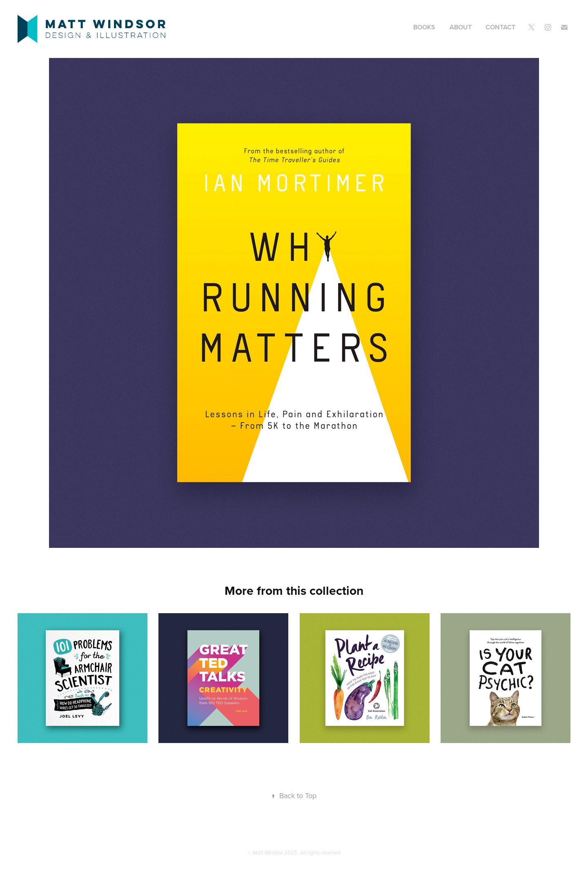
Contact (500, 27)
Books (424, 27)
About (461, 27)
